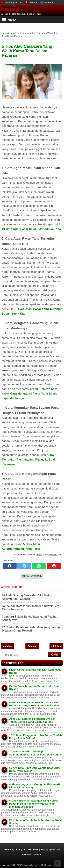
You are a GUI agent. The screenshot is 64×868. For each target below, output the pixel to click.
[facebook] (10, 566)
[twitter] (24, 566)
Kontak (33, 2)
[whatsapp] (39, 566)
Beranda (32, 646)
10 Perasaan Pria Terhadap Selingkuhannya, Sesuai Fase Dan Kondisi (36, 753)
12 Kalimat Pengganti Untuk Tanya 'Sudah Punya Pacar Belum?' (35, 737)
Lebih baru (8, 646)
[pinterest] (54, 566)
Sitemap (38, 854)
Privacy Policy (40, 849)
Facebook (50, 2)
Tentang (18, 849)
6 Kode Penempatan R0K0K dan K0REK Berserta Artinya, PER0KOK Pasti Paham (35, 704)
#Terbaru (37, 576)
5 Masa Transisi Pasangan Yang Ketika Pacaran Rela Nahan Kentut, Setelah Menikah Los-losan (33, 804)
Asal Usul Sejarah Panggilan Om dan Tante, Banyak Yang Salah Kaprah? (32, 720)
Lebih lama (56, 646)
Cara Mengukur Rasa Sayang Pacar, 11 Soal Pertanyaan (28, 460)
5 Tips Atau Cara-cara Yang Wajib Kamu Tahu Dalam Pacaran (27, 51)
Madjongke (12, 9)
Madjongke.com (14, 2)
